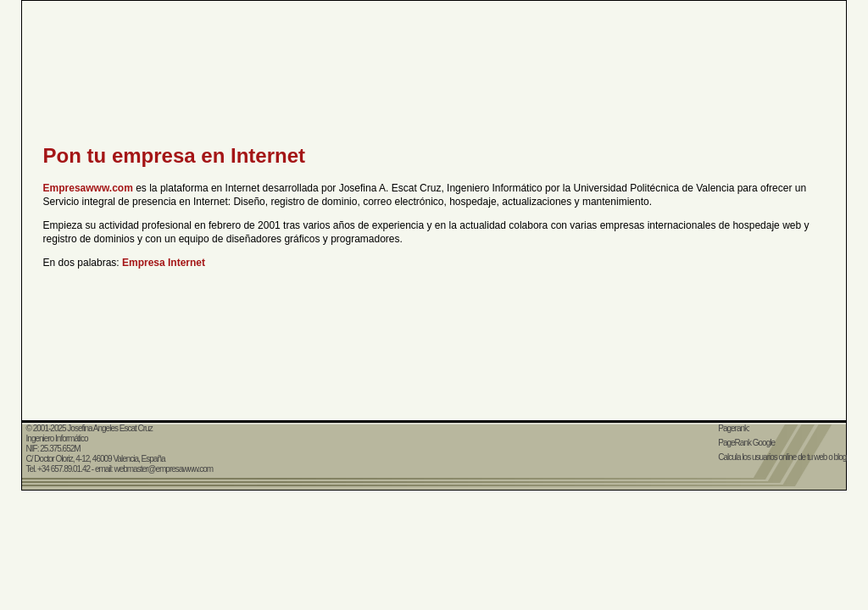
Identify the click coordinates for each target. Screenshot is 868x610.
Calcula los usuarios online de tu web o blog (782, 457)
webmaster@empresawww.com (163, 469)
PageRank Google (746, 443)
